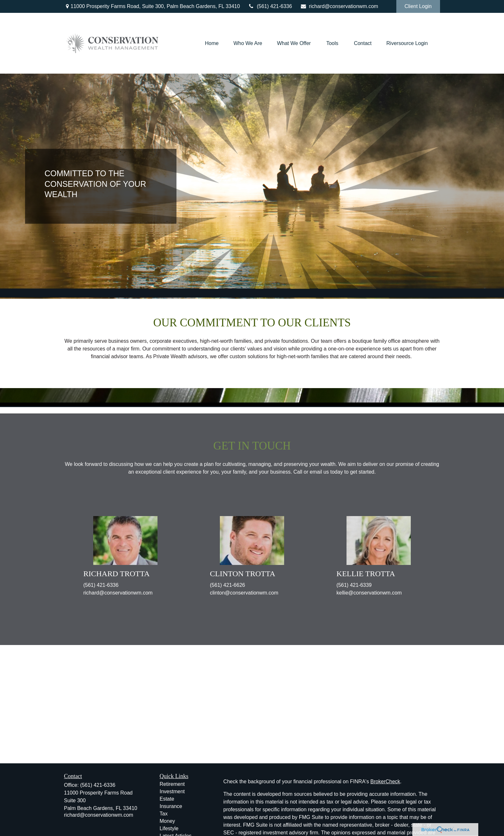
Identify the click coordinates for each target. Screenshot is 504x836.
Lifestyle (169, 828)
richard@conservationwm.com (339, 6)
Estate (167, 799)
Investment (172, 791)
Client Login (418, 6)
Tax (164, 814)
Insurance (171, 806)
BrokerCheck (385, 781)
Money (167, 821)
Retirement (172, 784)
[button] (212, 43)
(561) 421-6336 (270, 6)
